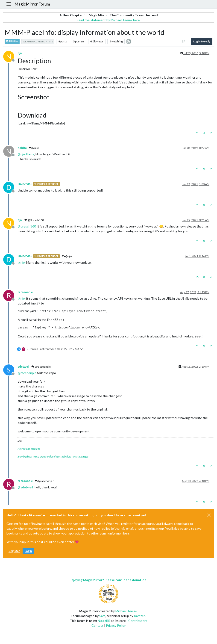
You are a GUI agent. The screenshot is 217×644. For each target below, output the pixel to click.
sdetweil (23, 367)
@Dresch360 (34, 220)
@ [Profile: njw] (22, 262)
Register (14, 551)
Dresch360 (25, 184)
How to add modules (29, 449)
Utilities (12, 41)
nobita (22, 148)
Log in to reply (202, 41)
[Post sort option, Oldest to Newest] (184, 41)
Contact (97, 625)
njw (20, 53)
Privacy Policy (116, 625)
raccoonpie (25, 292)
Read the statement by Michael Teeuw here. (108, 20)
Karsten (140, 616)
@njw (34, 148)
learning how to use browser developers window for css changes (53, 456)
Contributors (138, 621)
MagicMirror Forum (32, 4)
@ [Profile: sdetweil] (25, 487)
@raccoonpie (41, 367)
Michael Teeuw (126, 611)
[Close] (209, 515)
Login (28, 551)
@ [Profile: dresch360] (27, 226)
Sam (102, 616)
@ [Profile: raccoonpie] (27, 373)
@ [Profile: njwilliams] (26, 154)
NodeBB (104, 621)
